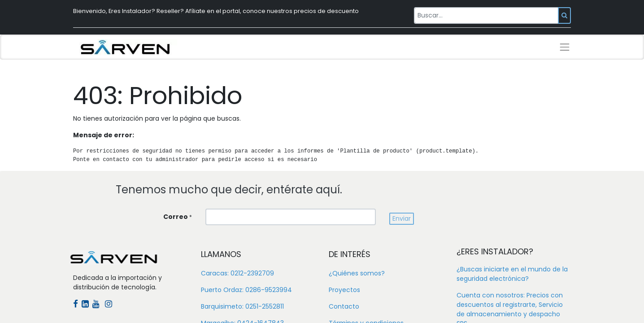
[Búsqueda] (564, 15)
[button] (402, 219)
